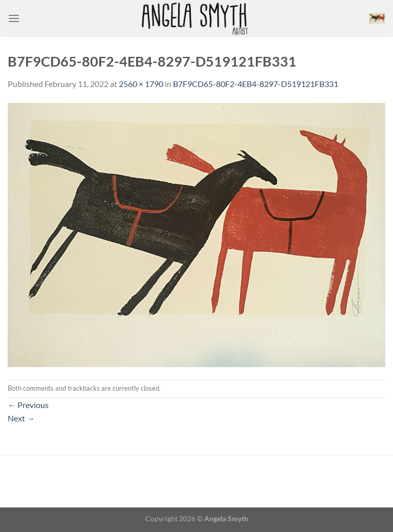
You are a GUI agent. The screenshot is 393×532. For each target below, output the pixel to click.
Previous (28, 405)
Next (21, 418)
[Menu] (14, 18)
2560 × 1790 (141, 84)
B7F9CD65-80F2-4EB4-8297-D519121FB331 (256, 84)
